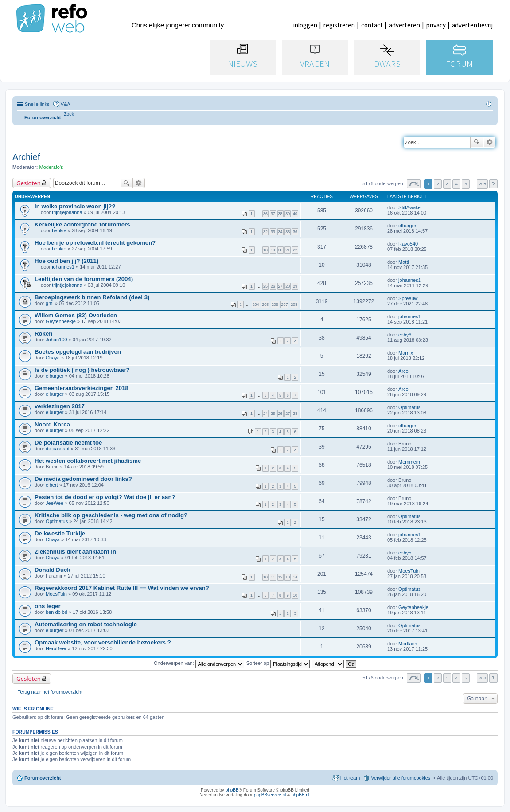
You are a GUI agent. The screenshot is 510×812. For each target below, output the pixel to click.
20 (280, 250)
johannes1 (63, 267)
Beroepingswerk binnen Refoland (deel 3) (92, 297)
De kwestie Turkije (60, 533)
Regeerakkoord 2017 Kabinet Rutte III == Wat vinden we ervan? (122, 588)
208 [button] (482, 184)
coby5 (405, 553)
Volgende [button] (493, 184)
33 (273, 232)
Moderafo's (51, 167)
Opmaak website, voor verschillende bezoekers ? (103, 642)
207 (285, 304)
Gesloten (29, 183)
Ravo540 (408, 244)
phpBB (232, 790)
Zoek (477, 142)
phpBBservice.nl (270, 795)
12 (280, 577)
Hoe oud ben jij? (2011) (66, 261)
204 (256, 304)
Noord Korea (52, 424)
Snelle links (37, 104)
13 (288, 577)
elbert (52, 485)
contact (372, 25)
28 (288, 286)
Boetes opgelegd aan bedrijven (78, 352)
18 (265, 250)
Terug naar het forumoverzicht (50, 692)
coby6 (405, 335)
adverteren (405, 25)
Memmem (409, 462)
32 (265, 232)
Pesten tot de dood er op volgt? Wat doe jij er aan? (105, 497)
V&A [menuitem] (66, 104)
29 (295, 286)
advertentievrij (472, 25)
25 (265, 286)
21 (288, 250)
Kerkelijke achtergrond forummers (82, 224)
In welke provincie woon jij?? (75, 206)
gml (50, 303)
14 (295, 577)
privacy (436, 25)
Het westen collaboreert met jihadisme (88, 461)
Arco (403, 371)
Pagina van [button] (414, 184)
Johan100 (56, 340)
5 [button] (466, 184)
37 (273, 214)
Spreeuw (408, 298)
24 (265, 414)
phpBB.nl (300, 795)
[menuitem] (69, 114)
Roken (43, 334)
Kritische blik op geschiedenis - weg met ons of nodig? (111, 515)
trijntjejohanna (67, 212)
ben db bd (56, 612)
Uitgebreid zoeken (489, 142)
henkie (59, 230)
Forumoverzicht (43, 778)
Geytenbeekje (61, 321)
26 (273, 286)
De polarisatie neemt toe (68, 443)
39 (288, 214)
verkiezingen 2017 (60, 406)
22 (295, 250)
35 (288, 232)
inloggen (305, 25)
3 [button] (447, 184)
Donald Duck (53, 570)
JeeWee (55, 503)
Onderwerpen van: (199, 663)
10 (265, 577)
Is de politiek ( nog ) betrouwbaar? (82, 370)
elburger (407, 226)
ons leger (48, 606)
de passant (58, 449)
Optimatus (409, 407)
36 (265, 214)
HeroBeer (56, 648)
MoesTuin (409, 571)
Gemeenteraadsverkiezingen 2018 (82, 388)
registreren (339, 25)
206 (275, 304)
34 (280, 232)
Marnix (406, 353)
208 (294, 304)
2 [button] (438, 184)
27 (280, 286)
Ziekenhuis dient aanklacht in (75, 552)
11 (273, 577)
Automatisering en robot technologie (86, 624)
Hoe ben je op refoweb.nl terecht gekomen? (95, 243)
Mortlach (408, 644)
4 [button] (457, 184)
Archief (26, 157)
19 (273, 250)
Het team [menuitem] (350, 778)
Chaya (53, 358)
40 (295, 214)
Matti (404, 262)
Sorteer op (278, 663)
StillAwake (410, 207)
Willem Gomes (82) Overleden (76, 315)
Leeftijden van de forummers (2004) (84, 279)
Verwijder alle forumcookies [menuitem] (401, 778)
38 (280, 214)
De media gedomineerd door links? (83, 479)
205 (265, 304)
